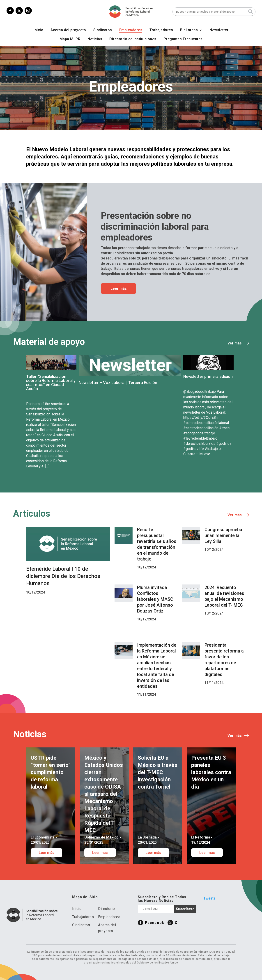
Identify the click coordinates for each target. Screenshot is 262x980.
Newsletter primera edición (208, 376)
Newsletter (219, 30)
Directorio (106, 909)
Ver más (235, 343)
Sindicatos (103, 30)
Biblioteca (189, 30)
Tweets (209, 898)
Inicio (38, 30)
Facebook (155, 923)
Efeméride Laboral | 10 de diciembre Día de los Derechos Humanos (63, 576)
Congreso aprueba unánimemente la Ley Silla (223, 535)
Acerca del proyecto (68, 30)
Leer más (119, 289)
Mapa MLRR (70, 39)
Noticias (95, 39)
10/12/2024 (36, 592)
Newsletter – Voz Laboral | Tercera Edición (118, 383)
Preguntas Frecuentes (183, 39)
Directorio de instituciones (133, 39)
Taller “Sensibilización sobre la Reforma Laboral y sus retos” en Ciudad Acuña (51, 383)
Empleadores (131, 30)
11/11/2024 (147, 694)
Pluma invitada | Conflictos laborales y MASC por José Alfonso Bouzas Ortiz (155, 599)
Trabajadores (161, 30)
